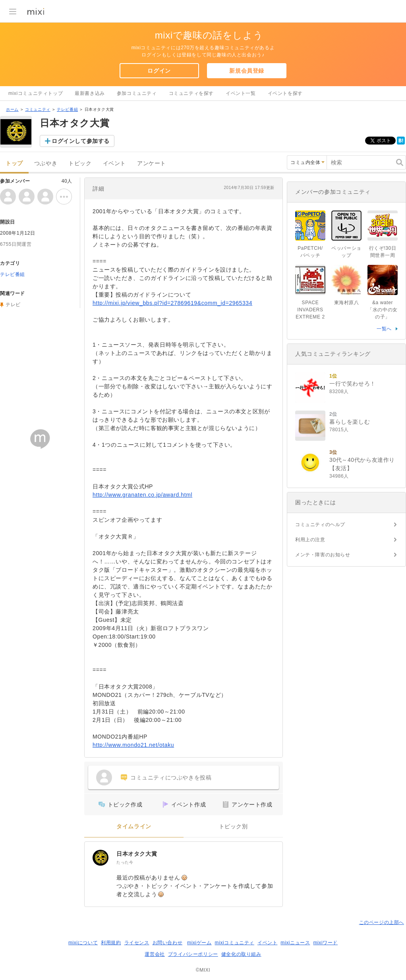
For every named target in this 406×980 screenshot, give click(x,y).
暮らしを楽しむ (350, 422)
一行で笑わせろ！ (353, 384)
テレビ (13, 305)
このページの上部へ (382, 922)
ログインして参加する (81, 141)
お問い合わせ (168, 943)
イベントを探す (285, 93)
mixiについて (83, 943)
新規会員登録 (247, 71)
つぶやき (46, 163)
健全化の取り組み (241, 954)
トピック (80, 163)
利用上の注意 (310, 540)
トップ (14, 163)
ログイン (159, 71)
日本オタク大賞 (137, 854)
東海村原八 (347, 303)
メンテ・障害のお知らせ (323, 555)
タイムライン (134, 827)
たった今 (125, 862)
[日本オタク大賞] (101, 858)
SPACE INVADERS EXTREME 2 (310, 310)
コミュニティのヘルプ (320, 525)
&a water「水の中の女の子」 (383, 310)
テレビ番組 (67, 109)
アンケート (152, 163)
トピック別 (233, 827)
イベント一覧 (241, 93)
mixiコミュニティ (235, 943)
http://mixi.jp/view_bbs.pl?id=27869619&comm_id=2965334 (172, 303)
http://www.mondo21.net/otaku (133, 745)
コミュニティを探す (191, 93)
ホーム (12, 109)
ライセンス (137, 943)
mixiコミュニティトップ (36, 93)
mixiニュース (295, 943)
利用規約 (111, 943)
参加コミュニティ (137, 93)
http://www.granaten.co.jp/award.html (142, 495)
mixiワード (325, 943)
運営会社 (155, 954)
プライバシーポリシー (193, 954)
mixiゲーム (199, 943)
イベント (114, 163)
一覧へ (384, 329)
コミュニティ (38, 109)
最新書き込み (90, 93)
